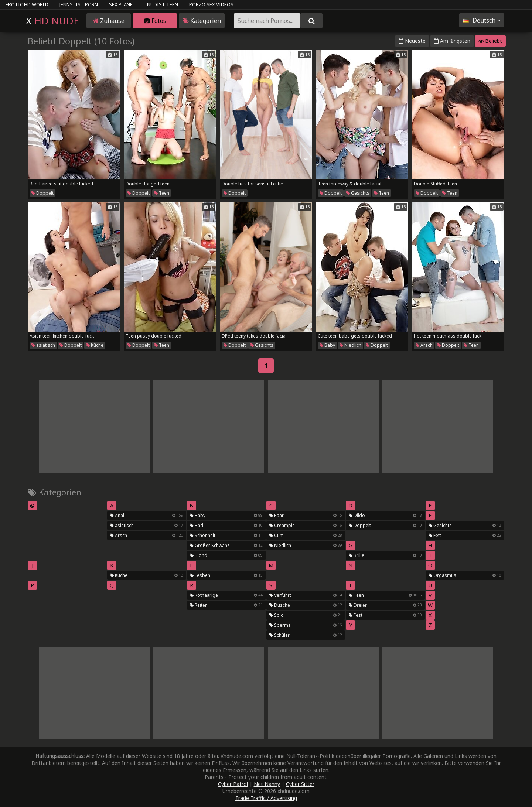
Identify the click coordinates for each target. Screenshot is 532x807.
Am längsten (452, 41)
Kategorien (202, 21)
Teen (162, 193)
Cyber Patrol (233, 784)
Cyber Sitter (300, 784)
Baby (327, 345)
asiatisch (43, 345)
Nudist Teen (163, 4)
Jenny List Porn (79, 4)
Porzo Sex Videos (211, 4)
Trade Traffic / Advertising (266, 798)
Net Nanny (267, 784)
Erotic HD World (27, 4)
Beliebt (490, 41)
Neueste (412, 41)
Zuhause (109, 21)
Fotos (155, 21)
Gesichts (358, 193)
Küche (95, 345)
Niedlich (350, 345)
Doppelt (42, 193)
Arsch (424, 345)
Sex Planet (122, 4)
